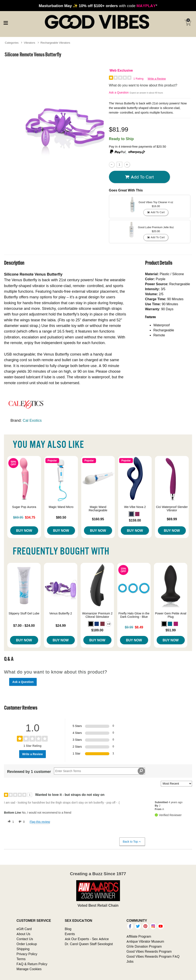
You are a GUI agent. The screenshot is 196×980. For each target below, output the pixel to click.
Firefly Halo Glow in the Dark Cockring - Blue (134, 615)
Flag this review (40, 822)
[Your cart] (188, 23)
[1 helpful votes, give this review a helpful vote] (10, 822)
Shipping (23, 949)
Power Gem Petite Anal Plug (171, 615)
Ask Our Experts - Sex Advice (87, 939)
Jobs (130, 961)
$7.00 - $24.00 (24, 625)
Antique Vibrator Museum (145, 941)
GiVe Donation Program (144, 946)
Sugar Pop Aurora (24, 507)
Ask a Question (119, 92)
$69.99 (172, 519)
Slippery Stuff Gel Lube (24, 613)
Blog (68, 929)
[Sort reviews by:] (176, 784)
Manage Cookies (29, 969)
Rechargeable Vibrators (55, 43)
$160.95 (98, 519)
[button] (131, 514)
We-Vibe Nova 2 (135, 507)
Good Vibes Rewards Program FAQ (153, 956)
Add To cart (139, 177)
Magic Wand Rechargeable (98, 509)
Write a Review (157, 79)
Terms (21, 959)
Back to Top (132, 842)
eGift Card (24, 929)
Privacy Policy (27, 954)
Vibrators (30, 43)
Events (70, 934)
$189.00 (97, 630)
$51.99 (171, 630)
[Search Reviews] (99, 771)
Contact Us (25, 939)
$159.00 (135, 520)
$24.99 (61, 625)
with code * (98, 6)
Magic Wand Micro (61, 507)
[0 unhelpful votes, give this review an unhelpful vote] (21, 822)
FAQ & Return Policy (32, 964)
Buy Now (24, 531)
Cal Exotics (32, 420)
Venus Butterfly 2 (61, 613)
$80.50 (61, 517)
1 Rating (138, 79)
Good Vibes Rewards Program (149, 951)
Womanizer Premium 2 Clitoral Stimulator (97, 615)
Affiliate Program (139, 936)
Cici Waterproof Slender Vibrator (172, 509)
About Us (23, 934)
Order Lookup (27, 944)
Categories (12, 43)
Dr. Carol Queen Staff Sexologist (89, 944)
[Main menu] (6, 22)
